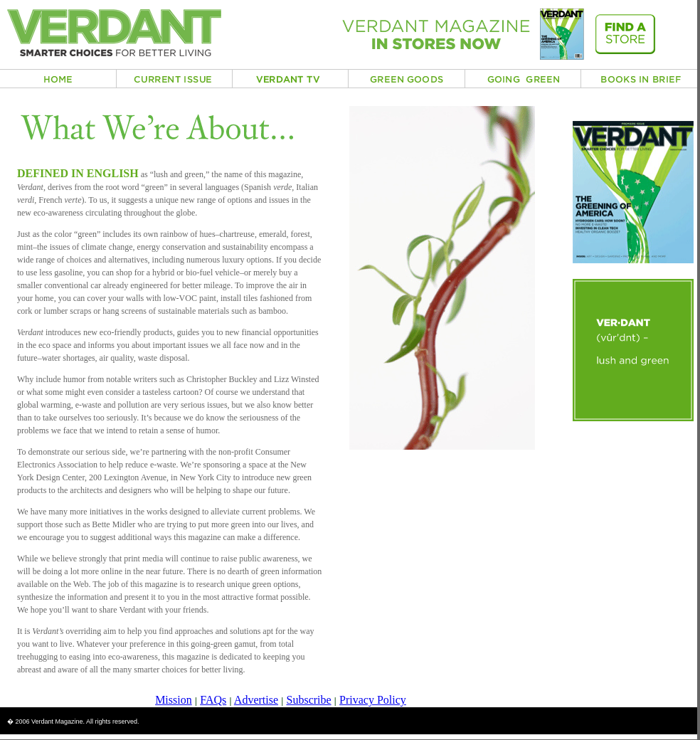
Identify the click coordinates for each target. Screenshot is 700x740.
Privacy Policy (373, 700)
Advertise (256, 700)
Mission (174, 700)
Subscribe (309, 700)
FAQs (213, 700)
